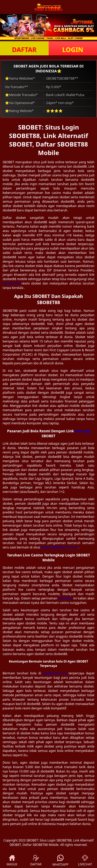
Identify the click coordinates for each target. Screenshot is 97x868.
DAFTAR (24, 49)
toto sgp (82, 431)
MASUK (12, 861)
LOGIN (73, 49)
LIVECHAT (85, 861)
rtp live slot (11, 283)
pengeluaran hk (55, 673)
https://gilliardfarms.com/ (60, 547)
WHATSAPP (61, 861)
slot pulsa (65, 598)
